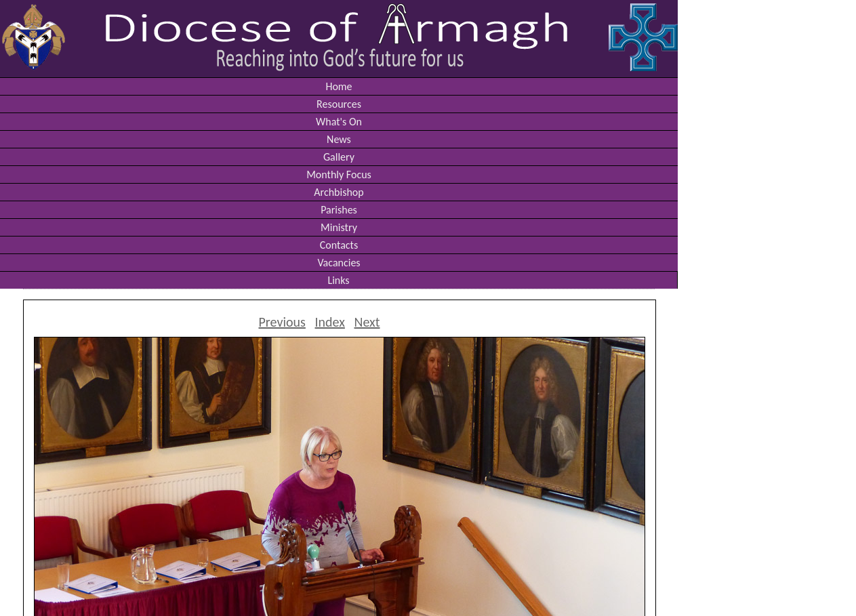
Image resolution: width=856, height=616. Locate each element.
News (339, 139)
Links (338, 280)
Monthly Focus (339, 174)
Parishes (339, 210)
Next (367, 322)
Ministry (339, 227)
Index (330, 322)
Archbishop (339, 192)
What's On (339, 122)
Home (339, 86)
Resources (339, 104)
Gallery (339, 157)
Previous (282, 322)
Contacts (339, 245)
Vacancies (339, 263)
